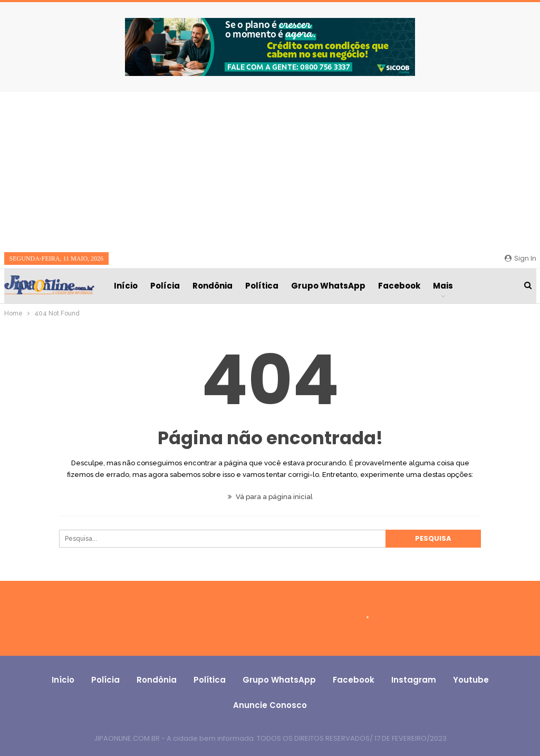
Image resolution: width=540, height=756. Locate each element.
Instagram (414, 680)
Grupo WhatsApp (328, 286)
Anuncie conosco (270, 705)
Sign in (520, 258)
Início (126, 286)
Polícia (165, 286)
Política (262, 286)
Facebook (399, 286)
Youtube (471, 680)
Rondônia (213, 286)
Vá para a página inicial (270, 497)
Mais (443, 286)
